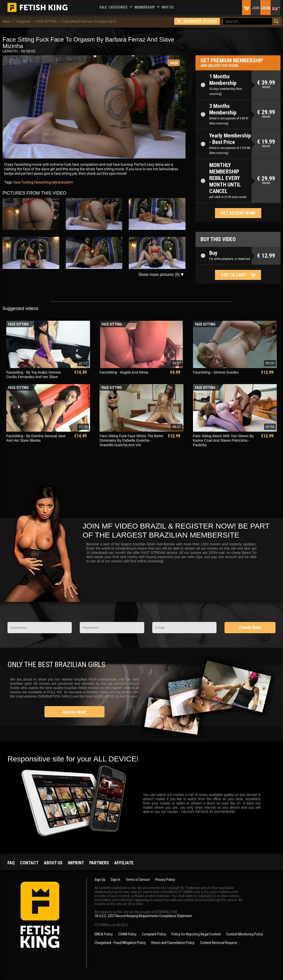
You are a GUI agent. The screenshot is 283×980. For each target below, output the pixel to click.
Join (255, 8)
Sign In (115, 880)
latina (56, 182)
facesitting (42, 182)
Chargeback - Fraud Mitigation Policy (120, 943)
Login (265, 8)
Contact (29, 863)
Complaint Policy (154, 934)
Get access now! (238, 213)
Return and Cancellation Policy (173, 943)
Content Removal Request (218, 943)
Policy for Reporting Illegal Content (196, 934)
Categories (118, 7)
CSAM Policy (127, 934)
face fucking (23, 182)
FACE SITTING (46, 22)
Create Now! (250, 627)
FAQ (11, 863)
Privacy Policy (165, 880)
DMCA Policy (104, 934)
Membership (145, 7)
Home (6, 22)
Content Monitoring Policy (245, 934)
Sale (103, 7)
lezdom (67, 182)
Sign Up (100, 880)
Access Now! (74, 712)
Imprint (76, 863)
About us (53, 863)
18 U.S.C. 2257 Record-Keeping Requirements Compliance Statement (143, 916)
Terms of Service (138, 880)
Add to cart (233, 275)
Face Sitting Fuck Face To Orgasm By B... (90, 22)
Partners (99, 863)
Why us (168, 7)
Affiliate (124, 863)
